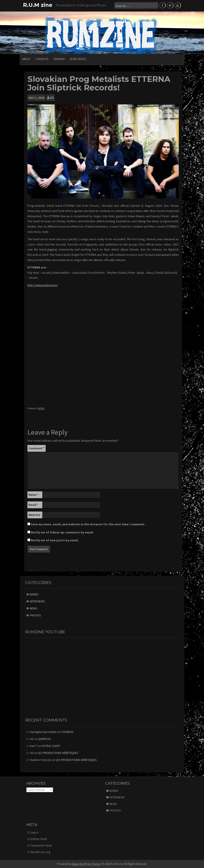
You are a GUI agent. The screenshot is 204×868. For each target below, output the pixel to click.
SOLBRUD (67, 731)
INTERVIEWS (37, 601)
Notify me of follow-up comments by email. (62, 532)
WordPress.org (40, 852)
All (52, 97)
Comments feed (41, 845)
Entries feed (39, 839)
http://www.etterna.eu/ (43, 285)
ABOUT (26, 59)
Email (33, 505)
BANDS (34, 594)
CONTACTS (42, 59)
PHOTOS (35, 615)
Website (34, 515)
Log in (34, 832)
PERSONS (59, 59)
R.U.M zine (38, 5)
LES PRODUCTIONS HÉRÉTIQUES (58, 752)
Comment (37, 448)
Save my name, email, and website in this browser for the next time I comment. (88, 524)
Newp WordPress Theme (86, 864)
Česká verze (78, 59)
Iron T (33, 745)
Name (34, 494)
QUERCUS (44, 738)
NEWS (41, 408)
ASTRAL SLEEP (51, 745)
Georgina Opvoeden (43, 731)
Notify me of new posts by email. (55, 540)
